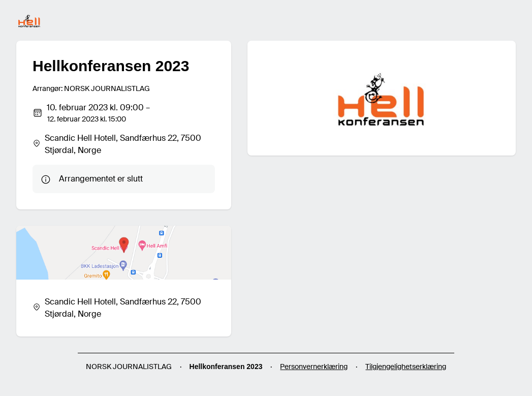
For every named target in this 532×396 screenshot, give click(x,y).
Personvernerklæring (314, 367)
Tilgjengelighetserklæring (406, 367)
